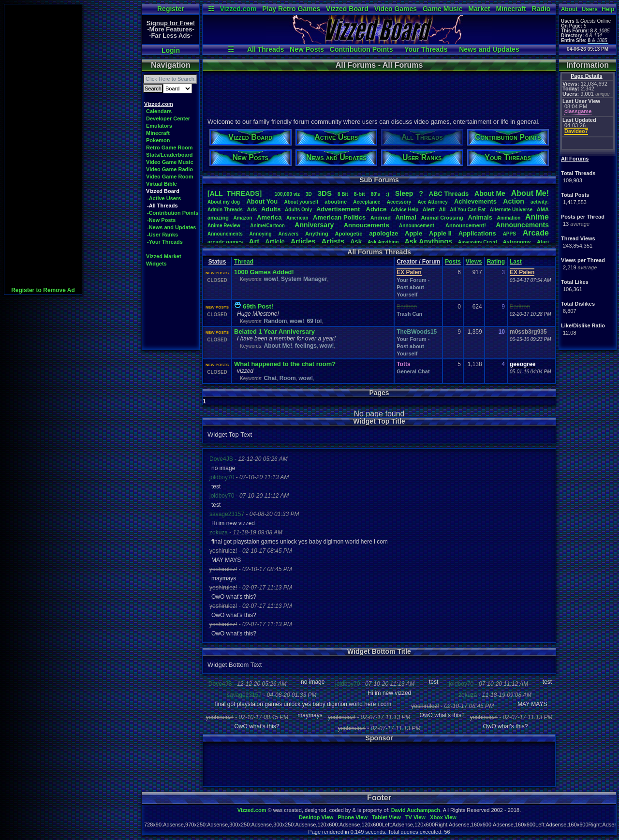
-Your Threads (165, 242)
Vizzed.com (238, 9)
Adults (271, 209)
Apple (413, 233)
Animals (480, 217)
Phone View (353, 817)
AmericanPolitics (339, 217)
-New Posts (161, 220)
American (297, 218)
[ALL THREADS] (235, 193)
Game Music (442, 9)
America (269, 217)
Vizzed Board (347, 9)
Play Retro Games (291, 9)
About (569, 9)
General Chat (413, 371)
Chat (270, 378)
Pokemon (158, 140)
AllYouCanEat (468, 210)
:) (388, 194)
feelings (306, 346)
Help (608, 9)
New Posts (307, 49)
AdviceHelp (405, 210)
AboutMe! (530, 193)
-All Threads (162, 206)
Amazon (243, 218)
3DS (325, 193)
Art (254, 241)
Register (171, 9)
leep (404, 193)
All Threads (265, 49)
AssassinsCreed (478, 242)
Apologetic (349, 234)
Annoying (261, 234)
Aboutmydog (224, 202)
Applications (477, 233)
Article (275, 242)
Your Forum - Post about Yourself (413, 287)
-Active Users (164, 198)
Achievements (475, 201)
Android (381, 218)
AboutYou (262, 201)
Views (474, 262)
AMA (543, 209)
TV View (415, 817)
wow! (271, 279)
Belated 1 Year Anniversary (274, 332)
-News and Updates (171, 227)
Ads (252, 209)
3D (309, 194)
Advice (376, 209)
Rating (496, 262)
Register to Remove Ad (43, 290)
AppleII (440, 233)
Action (514, 201)
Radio (541, 9)
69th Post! (258, 306)
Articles (303, 241)
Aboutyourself (301, 202)
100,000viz (287, 194)
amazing (218, 218)
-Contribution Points (173, 213)
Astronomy (517, 242)
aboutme (336, 202)
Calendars (159, 111)
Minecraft (511, 9)
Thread (244, 262)
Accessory (399, 202)
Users (590, 9)
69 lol (315, 321)
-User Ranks (162, 235)
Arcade (536, 233)
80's (376, 194)
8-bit (360, 194)
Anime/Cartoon (267, 226)
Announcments (225, 234)
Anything (317, 234)
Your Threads (426, 49)
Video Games (396, 9)
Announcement (417, 226)
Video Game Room (170, 177)
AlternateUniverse (511, 210)
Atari (543, 242)
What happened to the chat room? (285, 364)
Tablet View (386, 817)
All (442, 209)
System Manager (304, 279)
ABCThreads (449, 194)
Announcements (522, 225)
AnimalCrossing (442, 218)
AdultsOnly (298, 210)
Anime (537, 217)
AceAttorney (432, 202)
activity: (540, 202)
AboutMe (490, 193)
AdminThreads (225, 210)
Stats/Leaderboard (169, 155)
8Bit (343, 194)
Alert (429, 209)
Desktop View (316, 817)
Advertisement (339, 209)
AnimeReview (224, 226)
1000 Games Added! (264, 272)
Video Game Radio (169, 169)
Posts (453, 262)
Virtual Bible (162, 184)
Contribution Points (361, 49)
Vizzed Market (164, 256)
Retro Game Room (169, 147)
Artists (333, 241)
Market (479, 9)
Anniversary (314, 225)
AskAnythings (428, 241)
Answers (289, 234)
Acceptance (367, 202)
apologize (383, 233)
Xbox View (443, 817)
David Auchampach (416, 810)
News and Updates (489, 49)
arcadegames (225, 242)
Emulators (159, 126)
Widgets (156, 264)
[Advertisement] (43, 149)
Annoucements (367, 225)
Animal (405, 217)
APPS (509, 234)
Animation (509, 218)
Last (516, 262)
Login (171, 50)
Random (275, 321)
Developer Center (168, 118)
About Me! (278, 346)
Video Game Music (170, 162)
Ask (356, 242)
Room (288, 378)
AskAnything (383, 242)
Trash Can (409, 314)
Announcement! (466, 225)
